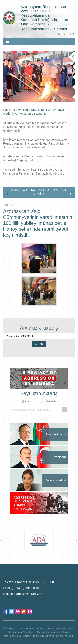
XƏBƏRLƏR (19, 190)
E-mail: (23, 594)
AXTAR (39, 344)
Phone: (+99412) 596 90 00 (34, 582)
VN (66, 34)
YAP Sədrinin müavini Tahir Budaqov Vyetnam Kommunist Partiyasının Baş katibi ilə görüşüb (34, 172)
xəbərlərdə (50, 401)
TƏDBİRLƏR (59, 190)
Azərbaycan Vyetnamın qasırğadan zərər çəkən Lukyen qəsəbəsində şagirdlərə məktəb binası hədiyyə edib (35, 127)
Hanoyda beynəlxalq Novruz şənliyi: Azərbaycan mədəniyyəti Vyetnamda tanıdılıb (35, 112)
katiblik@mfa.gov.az (28, 594)
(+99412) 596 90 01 (26, 588)
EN (72, 34)
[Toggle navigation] (8, 41)
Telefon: (29, 582)
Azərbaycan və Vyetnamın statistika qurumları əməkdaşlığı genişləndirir (34, 158)
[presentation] (7, 194)
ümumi (29, 401)
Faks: (21, 588)
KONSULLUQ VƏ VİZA (40, 192)
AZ (59, 34)
